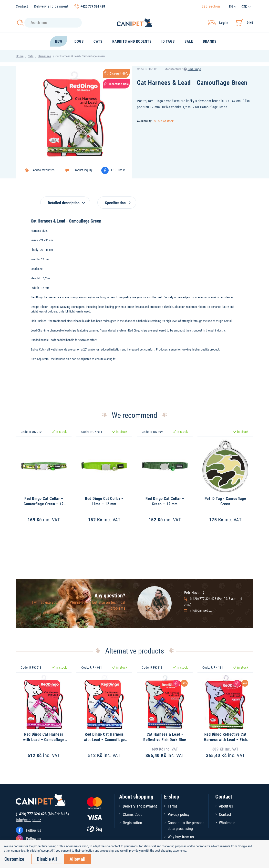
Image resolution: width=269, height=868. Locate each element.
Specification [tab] (117, 203)
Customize (14, 859)
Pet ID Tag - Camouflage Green (225, 501)
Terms (173, 806)
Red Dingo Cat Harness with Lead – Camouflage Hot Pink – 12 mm (44, 740)
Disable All (47, 859)
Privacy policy (179, 814)
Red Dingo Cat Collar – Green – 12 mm (165, 501)
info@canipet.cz (201, 610)
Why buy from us (181, 837)
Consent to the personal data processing (187, 825)
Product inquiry (83, 170)
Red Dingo (195, 69)
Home (20, 56)
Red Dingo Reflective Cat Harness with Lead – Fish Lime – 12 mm (225, 740)
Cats (31, 56)
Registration (132, 823)
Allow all (78, 859)
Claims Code (133, 814)
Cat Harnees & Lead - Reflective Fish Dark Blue (165, 737)
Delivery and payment (51, 6)
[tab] (65, 200)
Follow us (34, 830)
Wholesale (227, 823)
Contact (22, 6)
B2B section (211, 6)
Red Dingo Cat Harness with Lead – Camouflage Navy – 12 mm (104, 740)
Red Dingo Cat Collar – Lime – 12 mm (104, 501)
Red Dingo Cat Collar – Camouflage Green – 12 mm (44, 504)
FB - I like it (118, 170)
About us (226, 806)
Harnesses (44, 56)
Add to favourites (44, 170)
